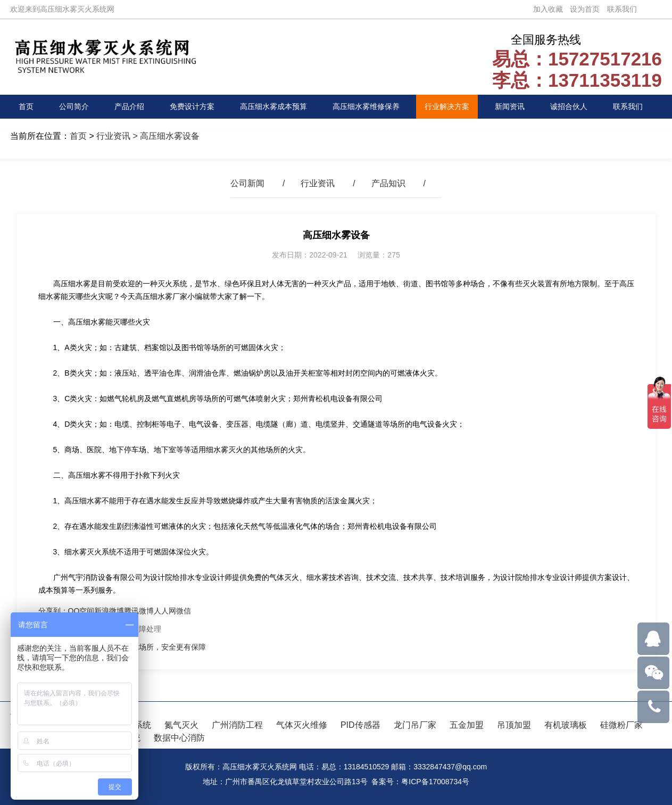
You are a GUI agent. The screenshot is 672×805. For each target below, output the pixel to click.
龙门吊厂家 (415, 725)
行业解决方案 (447, 106)
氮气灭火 (181, 725)
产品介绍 (129, 106)
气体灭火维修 (302, 725)
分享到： (53, 611)
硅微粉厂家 (621, 725)
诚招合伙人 (569, 106)
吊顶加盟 (514, 725)
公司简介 (74, 106)
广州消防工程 (237, 725)
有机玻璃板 (566, 725)
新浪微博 (109, 611)
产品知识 (388, 183)
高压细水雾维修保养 (366, 106)
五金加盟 (467, 725)
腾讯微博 (139, 611)
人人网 (165, 611)
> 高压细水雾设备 (165, 136)
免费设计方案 (192, 106)
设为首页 (585, 9)
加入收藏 (548, 9)
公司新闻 (247, 183)
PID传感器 (360, 725)
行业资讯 (113, 136)
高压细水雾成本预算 (273, 106)
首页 (26, 106)
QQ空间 (81, 611)
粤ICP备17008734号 (435, 782)
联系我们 (622, 9)
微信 (184, 611)
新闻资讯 (510, 106)
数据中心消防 (179, 738)
